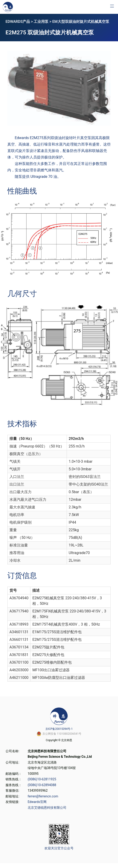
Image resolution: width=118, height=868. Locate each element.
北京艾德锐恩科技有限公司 (47, 808)
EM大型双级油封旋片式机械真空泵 (81, 22)
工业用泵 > (43, 22)
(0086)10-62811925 (42, 779)
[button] (112, 6)
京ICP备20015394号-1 (59, 729)
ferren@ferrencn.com (43, 796)
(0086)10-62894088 (42, 785)
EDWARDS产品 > (20, 22)
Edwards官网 (37, 802)
